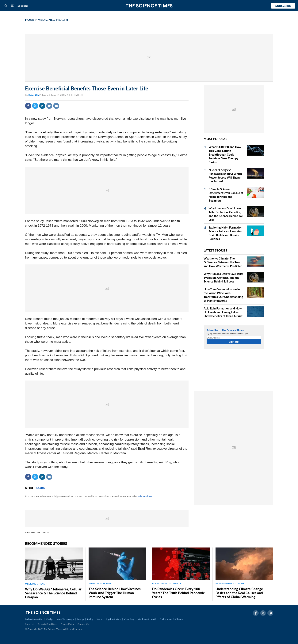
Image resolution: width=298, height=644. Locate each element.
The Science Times (149, 6)
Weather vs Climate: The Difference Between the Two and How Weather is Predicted (223, 262)
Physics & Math (113, 619)
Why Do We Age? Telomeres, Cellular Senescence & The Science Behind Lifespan (53, 593)
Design (50, 619)
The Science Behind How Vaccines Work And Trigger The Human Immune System (115, 593)
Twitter (35, 106)
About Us (30, 624)
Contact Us (83, 624)
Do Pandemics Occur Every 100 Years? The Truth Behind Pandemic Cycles (178, 593)
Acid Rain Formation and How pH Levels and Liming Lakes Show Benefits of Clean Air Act (223, 312)
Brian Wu (34, 95)
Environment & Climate (171, 619)
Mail (56, 106)
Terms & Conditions (47, 624)
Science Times (145, 496)
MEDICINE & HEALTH (53, 20)
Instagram (270, 613)
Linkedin (42, 106)
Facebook (28, 106)
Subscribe (283, 6)
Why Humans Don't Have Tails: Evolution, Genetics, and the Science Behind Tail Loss (223, 278)
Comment (49, 106)
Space (99, 619)
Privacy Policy (67, 624)
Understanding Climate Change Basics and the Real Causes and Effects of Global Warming (239, 593)
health (40, 488)
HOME (30, 20)
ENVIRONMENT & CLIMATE (166, 583)
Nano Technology (65, 619)
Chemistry (129, 619)
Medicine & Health (147, 619)
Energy (80, 619)
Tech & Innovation (34, 619)
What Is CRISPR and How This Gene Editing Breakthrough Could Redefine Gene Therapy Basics (225, 154)
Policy (90, 619)
